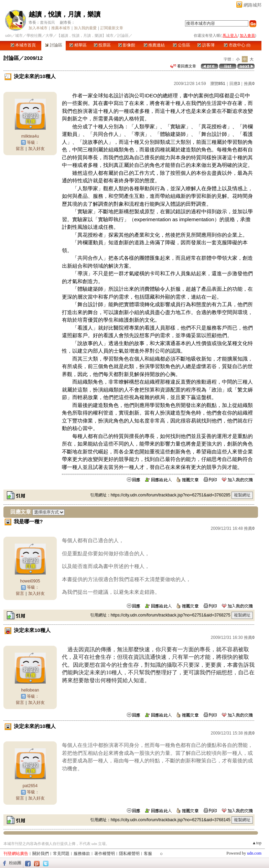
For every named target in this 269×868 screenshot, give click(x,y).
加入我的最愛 (85, 28)
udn (8, 35)
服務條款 (82, 854)
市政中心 (237, 45)
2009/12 (33, 58)
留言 (20, 149)
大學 (49, 35)
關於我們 (41, 854)
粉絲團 (15, 863)
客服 (148, 854)
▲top (257, 843)
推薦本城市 (61, 28)
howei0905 (30, 581)
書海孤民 (47, 22)
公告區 (181, 45)
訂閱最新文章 (112, 28)
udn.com (254, 853)
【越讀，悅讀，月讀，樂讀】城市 (85, 35)
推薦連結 (154, 45)
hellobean (30, 690)
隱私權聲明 (129, 854)
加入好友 (36, 149)
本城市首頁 (23, 45)
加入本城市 (38, 28)
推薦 (249, 84)
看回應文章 (183, 66)
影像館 (127, 45)
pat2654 (30, 786)
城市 (19, 35)
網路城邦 (252, 5)
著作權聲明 (105, 854)
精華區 (78, 45)
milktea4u (30, 136)
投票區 (102, 45)
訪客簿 (206, 45)
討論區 (53, 45)
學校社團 (34, 35)
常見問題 (61, 854)
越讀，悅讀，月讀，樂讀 (64, 14)
